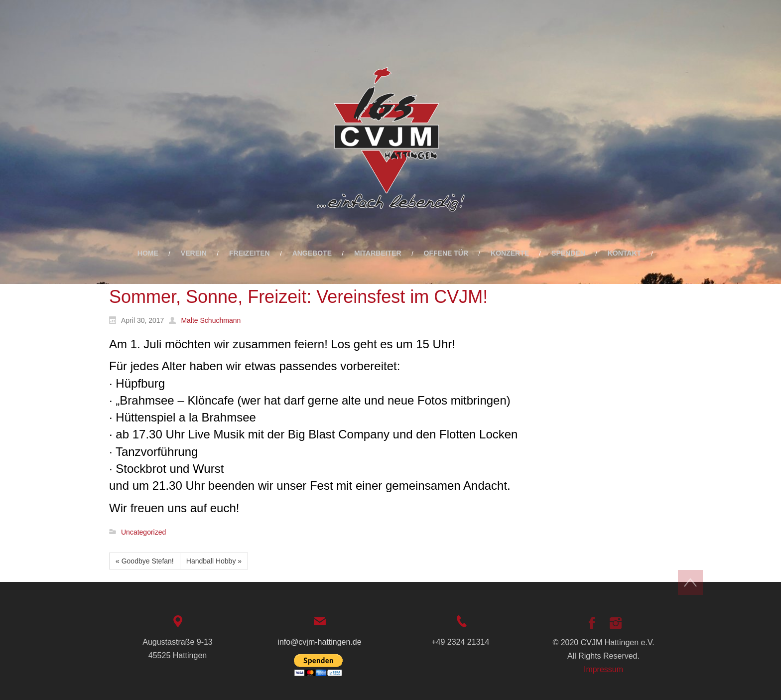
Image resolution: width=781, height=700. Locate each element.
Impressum (603, 669)
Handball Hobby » (214, 561)
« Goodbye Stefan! (145, 561)
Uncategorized (143, 532)
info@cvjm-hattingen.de (319, 642)
